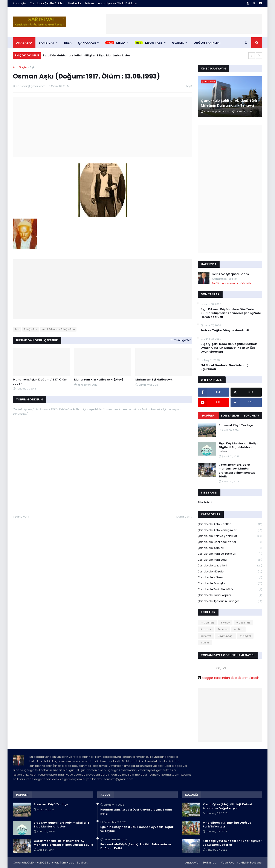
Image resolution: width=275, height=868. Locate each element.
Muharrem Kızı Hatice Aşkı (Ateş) (99, 380)
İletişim (89, 3)
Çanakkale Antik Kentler (230, 524)
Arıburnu (223, 629)
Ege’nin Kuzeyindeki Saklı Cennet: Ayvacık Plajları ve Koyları (137, 829)
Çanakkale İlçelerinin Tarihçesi (230, 601)
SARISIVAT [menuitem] (47, 43)
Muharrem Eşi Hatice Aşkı (154, 380)
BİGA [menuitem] (68, 43)
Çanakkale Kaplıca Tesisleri (230, 554)
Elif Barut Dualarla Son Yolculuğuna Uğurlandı (228, 367)
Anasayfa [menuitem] (24, 43)
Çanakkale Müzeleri (230, 572)
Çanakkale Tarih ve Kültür (230, 589)
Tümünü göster (180, 340)
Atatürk (238, 629)
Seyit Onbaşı (225, 636)
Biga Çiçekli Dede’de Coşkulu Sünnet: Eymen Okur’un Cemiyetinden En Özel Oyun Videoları (229, 348)
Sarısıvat (206, 636)
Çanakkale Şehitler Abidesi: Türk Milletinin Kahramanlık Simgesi (229, 103)
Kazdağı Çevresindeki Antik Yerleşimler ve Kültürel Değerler (232, 843)
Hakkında (75, 3)
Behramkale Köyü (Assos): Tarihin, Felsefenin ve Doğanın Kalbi (136, 846)
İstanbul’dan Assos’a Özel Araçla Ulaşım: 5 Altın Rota (136, 812)
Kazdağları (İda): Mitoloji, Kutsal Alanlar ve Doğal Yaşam (227, 806)
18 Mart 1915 (207, 623)
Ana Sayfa (20, 67)
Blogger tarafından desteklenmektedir (228, 678)
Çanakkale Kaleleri (230, 548)
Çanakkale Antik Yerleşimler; (230, 530)
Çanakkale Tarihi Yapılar (230, 595)
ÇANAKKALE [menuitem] (87, 43)
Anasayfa (19, 3)
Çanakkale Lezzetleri (230, 566)
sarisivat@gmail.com (231, 274)
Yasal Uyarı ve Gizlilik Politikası (117, 3)
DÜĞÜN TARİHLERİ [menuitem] (207, 43)
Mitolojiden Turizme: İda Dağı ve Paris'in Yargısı (227, 825)
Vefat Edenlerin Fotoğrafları (58, 329)
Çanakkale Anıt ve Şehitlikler (230, 536)
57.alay (225, 623)
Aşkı (32, 67)
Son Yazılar (230, 416)
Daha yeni (22, 517)
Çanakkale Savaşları (230, 583)
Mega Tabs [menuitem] (154, 43)
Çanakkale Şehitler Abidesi (47, 3)
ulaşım (205, 643)
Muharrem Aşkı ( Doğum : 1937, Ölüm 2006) (40, 382)
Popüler (208, 416)
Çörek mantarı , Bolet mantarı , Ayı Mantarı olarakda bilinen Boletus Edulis (237, 471)
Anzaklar (206, 629)
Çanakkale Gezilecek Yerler (230, 542)
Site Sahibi (205, 502)
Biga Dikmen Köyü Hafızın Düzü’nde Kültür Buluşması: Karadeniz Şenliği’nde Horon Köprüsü (231, 313)
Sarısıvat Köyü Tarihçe (236, 425)
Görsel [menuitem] (178, 43)
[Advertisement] (184, 24)
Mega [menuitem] (121, 43)
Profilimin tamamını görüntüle (232, 283)
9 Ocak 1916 (243, 623)
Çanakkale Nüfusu (230, 577)
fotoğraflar (31, 329)
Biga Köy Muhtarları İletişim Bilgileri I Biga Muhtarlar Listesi (87, 55)
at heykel (245, 636)
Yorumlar (251, 416)
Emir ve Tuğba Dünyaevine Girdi (225, 331)
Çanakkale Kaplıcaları (230, 560)
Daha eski (183, 517)
